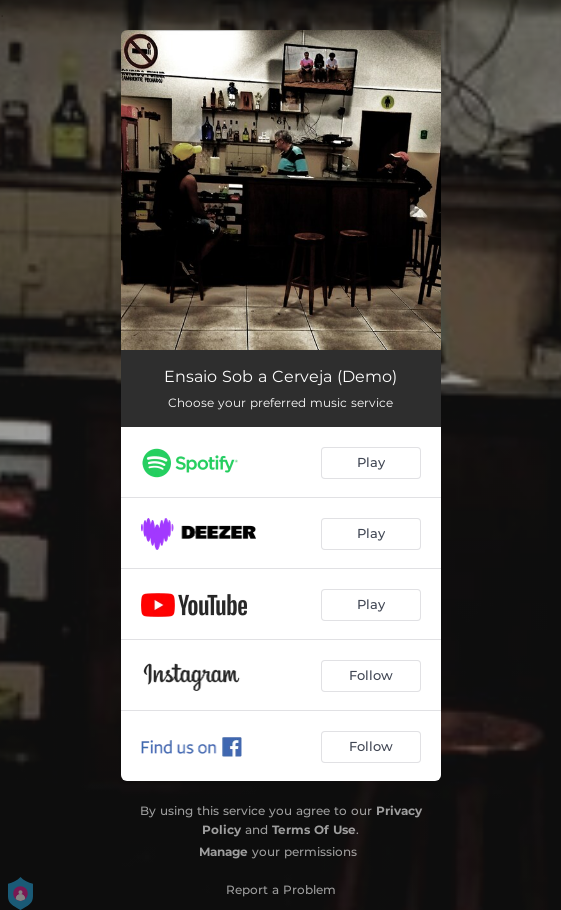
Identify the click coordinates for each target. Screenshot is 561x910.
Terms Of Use (314, 829)
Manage (223, 851)
